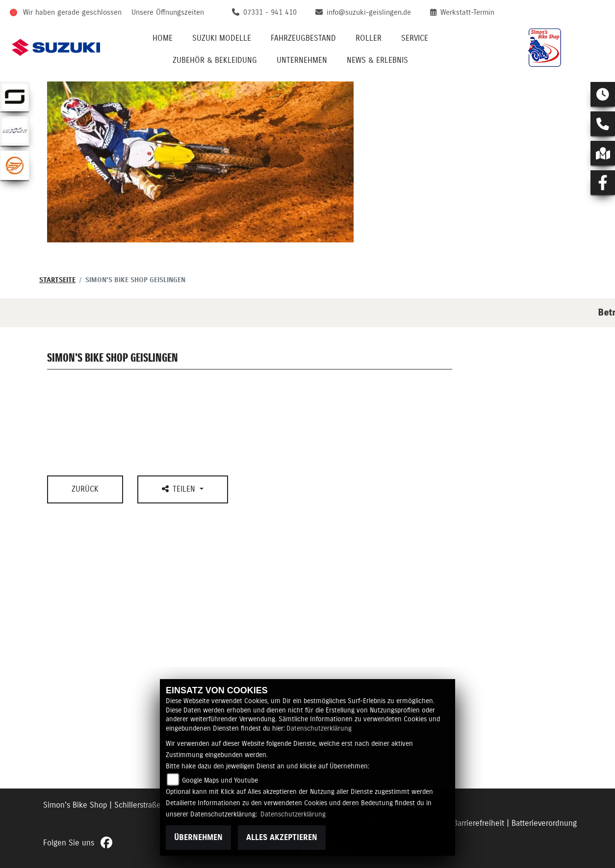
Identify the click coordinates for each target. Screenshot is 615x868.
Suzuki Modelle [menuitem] (222, 38)
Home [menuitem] (163, 38)
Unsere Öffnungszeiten (168, 13)
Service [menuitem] (415, 38)
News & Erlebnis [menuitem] (377, 60)
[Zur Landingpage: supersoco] (15, 97)
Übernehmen (198, 838)
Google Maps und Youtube (220, 781)
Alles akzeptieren (282, 838)
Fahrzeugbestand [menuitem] (303, 38)
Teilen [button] (180, 489)
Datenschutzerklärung (319, 729)
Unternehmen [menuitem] (302, 60)
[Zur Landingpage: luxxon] (15, 131)
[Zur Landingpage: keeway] (15, 165)
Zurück (85, 489)
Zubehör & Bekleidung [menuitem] (215, 60)
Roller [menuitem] (369, 38)
